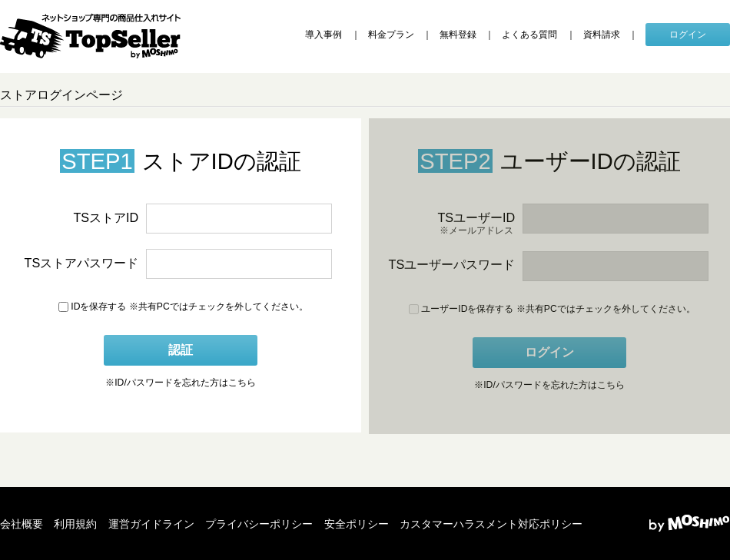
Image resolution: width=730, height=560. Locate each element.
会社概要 (22, 524)
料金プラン (391, 35)
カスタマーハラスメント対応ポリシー (491, 524)
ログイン (688, 35)
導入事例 (324, 35)
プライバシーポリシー (259, 524)
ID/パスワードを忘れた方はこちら (181, 383)
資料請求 (602, 35)
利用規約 (75, 524)
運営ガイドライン (151, 524)
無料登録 (458, 35)
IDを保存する (92, 307)
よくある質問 (529, 35)
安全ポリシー (357, 524)
